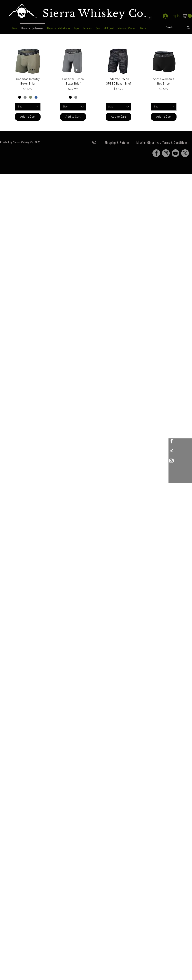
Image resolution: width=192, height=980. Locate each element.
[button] (187, 16)
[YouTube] (175, 153)
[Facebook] (156, 153)
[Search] (169, 28)
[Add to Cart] (28, 117)
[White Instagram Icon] (171, 461)
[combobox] (28, 107)
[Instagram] (166, 153)
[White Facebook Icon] (171, 441)
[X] (171, 451)
